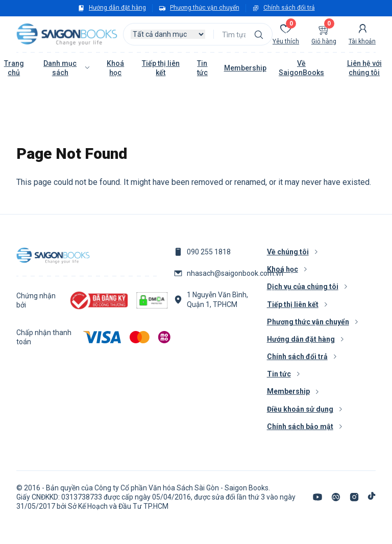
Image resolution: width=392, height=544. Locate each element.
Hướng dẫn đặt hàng (117, 8)
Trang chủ (14, 68)
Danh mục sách (60, 68)
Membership (245, 68)
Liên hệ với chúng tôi (364, 68)
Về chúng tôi (288, 252)
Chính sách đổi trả (289, 8)
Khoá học (115, 68)
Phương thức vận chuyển (205, 8)
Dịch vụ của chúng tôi (303, 287)
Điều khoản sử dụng (300, 409)
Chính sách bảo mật (300, 427)
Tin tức (202, 68)
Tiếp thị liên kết (161, 68)
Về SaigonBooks (301, 68)
